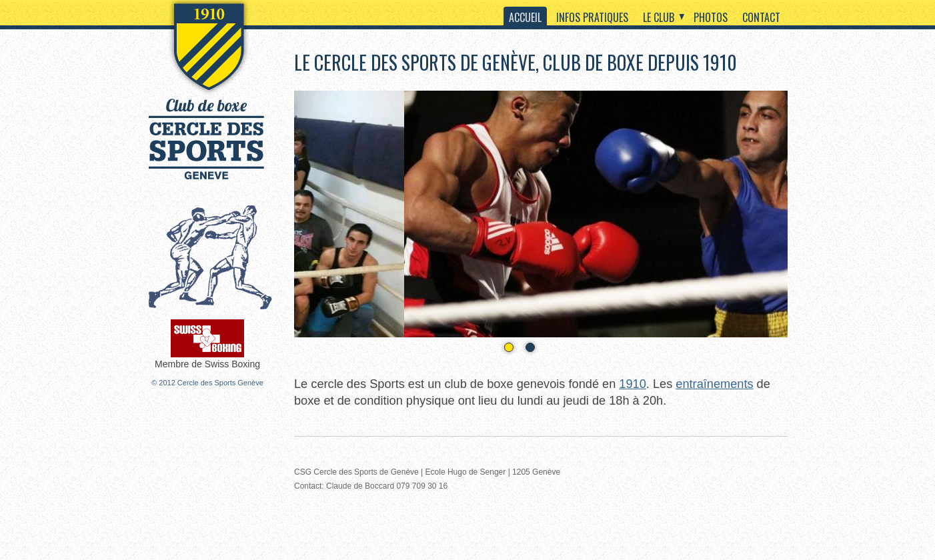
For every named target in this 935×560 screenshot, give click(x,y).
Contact (761, 17)
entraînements (714, 384)
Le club (659, 17)
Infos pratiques (592, 17)
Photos (711, 17)
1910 (632, 384)
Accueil (525, 17)
